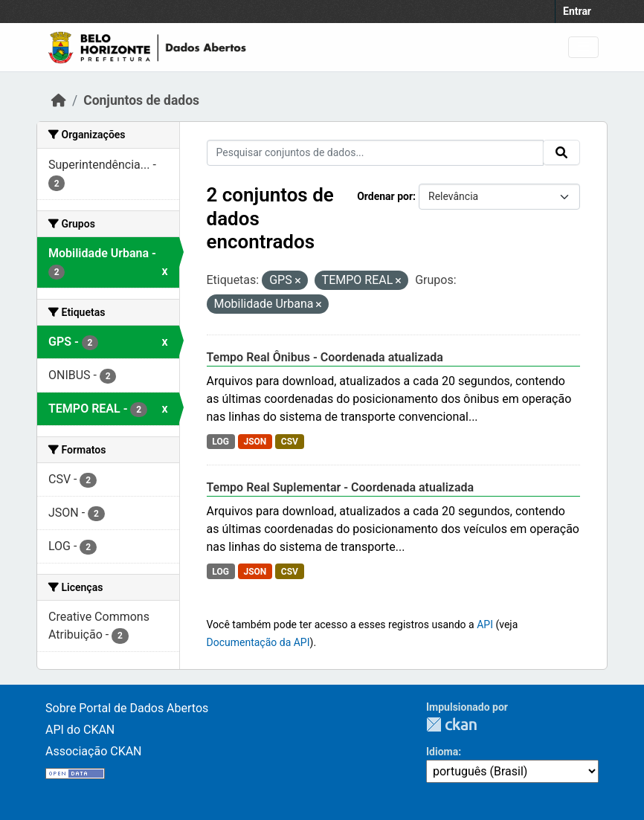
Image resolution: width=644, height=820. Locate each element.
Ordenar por (385, 196)
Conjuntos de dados (141, 100)
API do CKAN (80, 730)
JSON (255, 442)
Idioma (442, 752)
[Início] (59, 100)
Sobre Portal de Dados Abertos (127, 708)
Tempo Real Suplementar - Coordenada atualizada (341, 487)
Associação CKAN (94, 751)
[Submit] (561, 152)
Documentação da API (258, 642)
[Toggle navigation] (583, 47)
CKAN (451, 724)
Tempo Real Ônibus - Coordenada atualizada (325, 357)
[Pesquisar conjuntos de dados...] (376, 153)
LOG (220, 442)
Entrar (577, 11)
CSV (290, 442)
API (485, 624)
